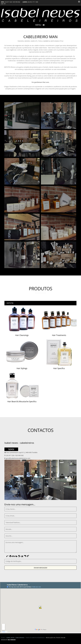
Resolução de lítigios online (56, 638)
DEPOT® (10, 303)
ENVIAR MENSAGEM (40, 568)
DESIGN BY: (8, 640)
